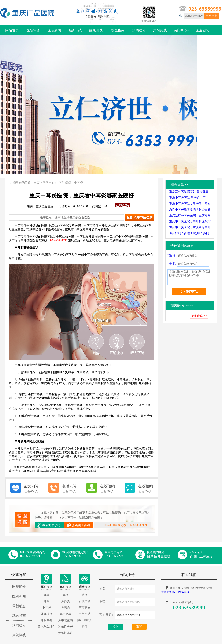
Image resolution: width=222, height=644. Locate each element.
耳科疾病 (65, 183)
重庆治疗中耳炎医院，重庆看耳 (190, 215)
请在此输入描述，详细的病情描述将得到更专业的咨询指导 (189, 277)
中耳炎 (79, 183)
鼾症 (85, 627)
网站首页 (12, 30)
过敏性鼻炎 (66, 627)
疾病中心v (181, 30)
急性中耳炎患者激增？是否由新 (190, 210)
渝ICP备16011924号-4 (175, 592)
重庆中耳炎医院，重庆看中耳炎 (190, 204)
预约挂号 (139, 30)
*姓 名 (172, 255)
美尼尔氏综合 (47, 627)
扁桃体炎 (85, 601)
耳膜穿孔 (47, 620)
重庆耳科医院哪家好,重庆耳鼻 (189, 192)
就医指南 (118, 30)
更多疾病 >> (199, 316)
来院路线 (160, 30)
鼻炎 (66, 595)
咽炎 (85, 595)
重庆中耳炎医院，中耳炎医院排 (190, 221)
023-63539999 (189, 608)
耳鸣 (47, 601)
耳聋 (47, 595)
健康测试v (97, 30)
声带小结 (85, 614)
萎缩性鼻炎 (66, 633)
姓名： (104, 589)
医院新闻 (54, 30)
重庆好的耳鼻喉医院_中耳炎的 (189, 233)
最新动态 (75, 30)
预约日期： (107, 615)
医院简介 (33, 30)
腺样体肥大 (85, 620)
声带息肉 (85, 608)
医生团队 (202, 30)
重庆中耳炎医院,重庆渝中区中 (189, 198)
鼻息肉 (66, 608)
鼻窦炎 (66, 601)
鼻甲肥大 (66, 614)
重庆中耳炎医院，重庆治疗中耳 (190, 227)
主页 (37, 183)
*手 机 (172, 264)
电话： (104, 602)
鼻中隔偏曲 (66, 620)
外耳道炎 (47, 614)
